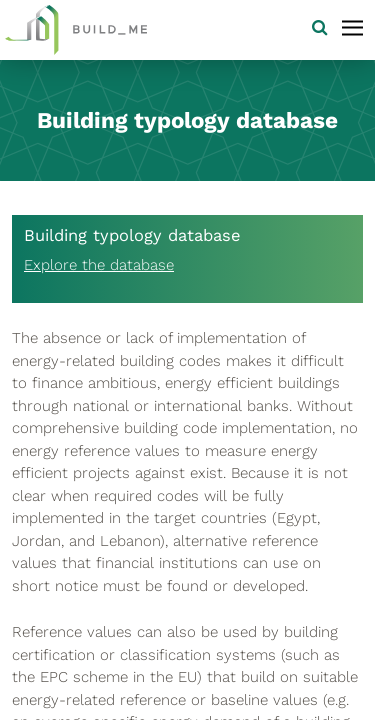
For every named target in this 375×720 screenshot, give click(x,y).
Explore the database (99, 265)
